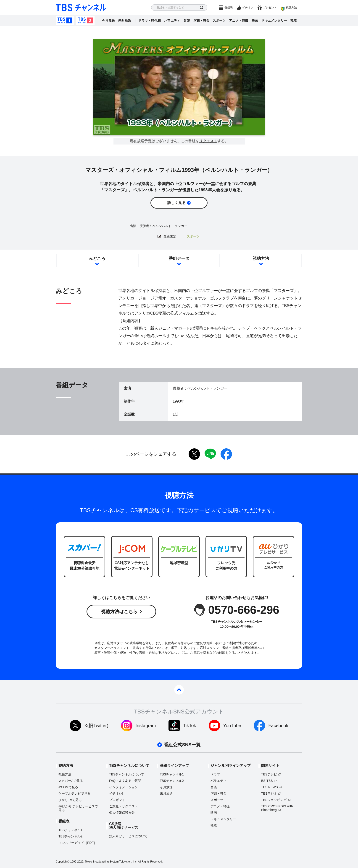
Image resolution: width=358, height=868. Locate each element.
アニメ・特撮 (239, 21)
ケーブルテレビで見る (74, 793)
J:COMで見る (68, 787)
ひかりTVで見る (70, 800)
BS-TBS (267, 781)
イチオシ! (116, 793)
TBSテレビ (269, 774)
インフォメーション (124, 787)
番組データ (179, 258)
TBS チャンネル (81, 8)
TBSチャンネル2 (85, 21)
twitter (194, 454)
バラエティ (172, 21)
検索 (202, 8)
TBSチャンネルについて (127, 774)
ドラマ (215, 774)
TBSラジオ (269, 793)
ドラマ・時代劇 (150, 21)
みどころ (97, 258)
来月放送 (125, 21)
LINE (210, 454)
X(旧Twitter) (96, 726)
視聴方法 (291, 8)
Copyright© (63, 862)
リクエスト (208, 141)
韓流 (294, 21)
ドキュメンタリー (274, 21)
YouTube (232, 726)
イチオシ (248, 8)
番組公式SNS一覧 (182, 745)
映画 (255, 21)
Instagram (146, 726)
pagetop (179, 690)
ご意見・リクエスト (124, 806)
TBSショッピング (274, 800)
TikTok (190, 726)
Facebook (278, 726)
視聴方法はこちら (119, 612)
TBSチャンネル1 (65, 21)
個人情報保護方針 (122, 813)
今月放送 (108, 21)
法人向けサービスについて (128, 836)
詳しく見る (176, 203)
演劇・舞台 (201, 21)
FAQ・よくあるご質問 (125, 781)
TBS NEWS (270, 787)
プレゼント (270, 8)
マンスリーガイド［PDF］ (78, 843)
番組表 (229, 8)
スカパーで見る (71, 781)
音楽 (187, 21)
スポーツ (219, 21)
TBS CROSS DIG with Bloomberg (277, 808)
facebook (226, 454)
